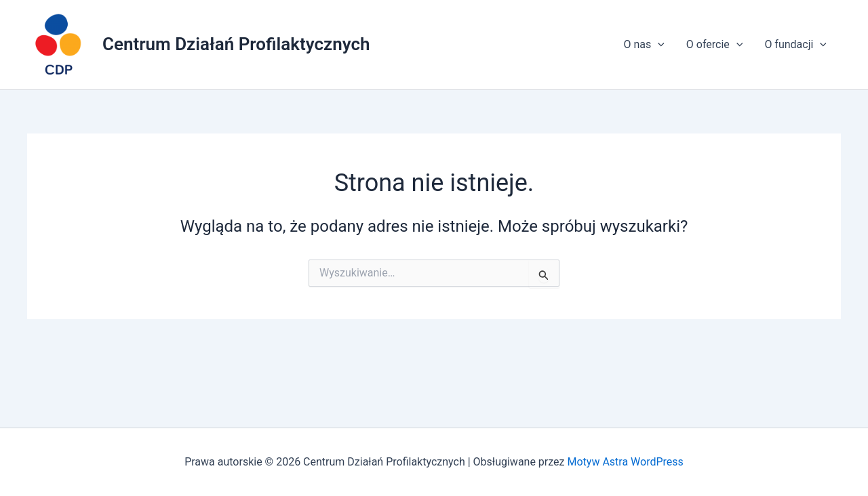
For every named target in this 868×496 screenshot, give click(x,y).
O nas (644, 45)
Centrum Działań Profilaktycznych (236, 44)
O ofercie (715, 45)
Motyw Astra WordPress (625, 462)
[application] (658, 45)
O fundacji (795, 45)
